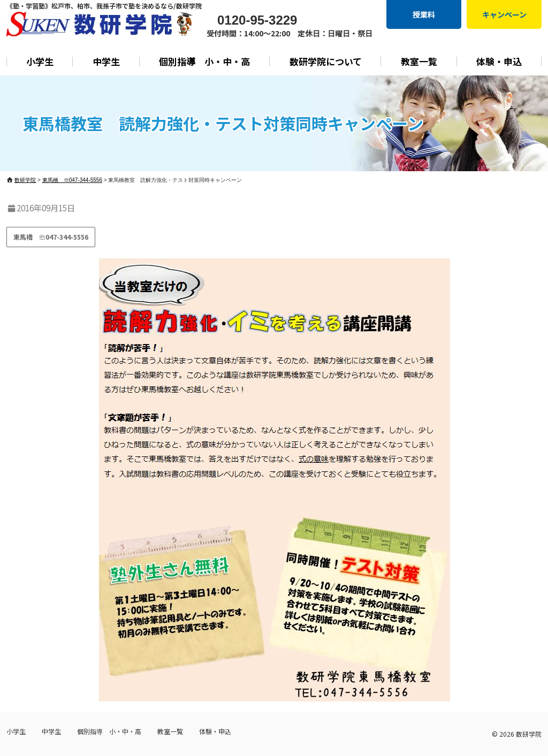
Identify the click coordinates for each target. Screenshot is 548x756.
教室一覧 (419, 61)
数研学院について (326, 61)
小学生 (40, 61)
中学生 (106, 61)
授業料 (424, 14)
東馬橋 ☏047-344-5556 (51, 237)
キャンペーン (504, 14)
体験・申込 (499, 61)
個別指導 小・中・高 (204, 61)
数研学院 (529, 734)
